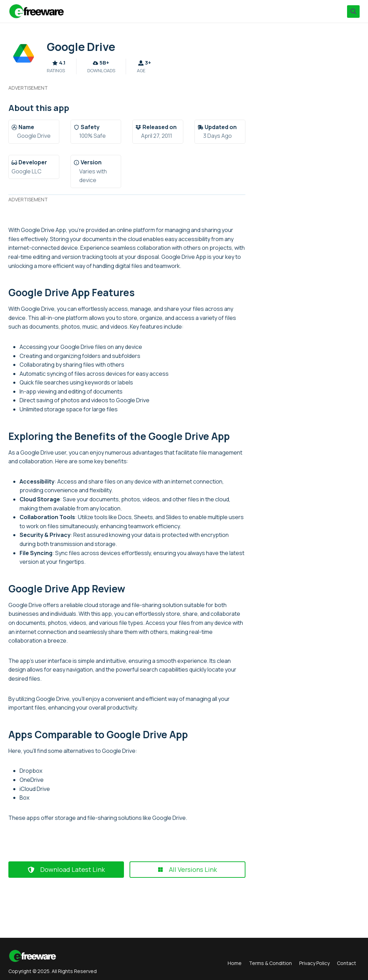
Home (235, 963)
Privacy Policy (314, 963)
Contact (347, 963)
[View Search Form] (353, 12)
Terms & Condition (270, 963)
